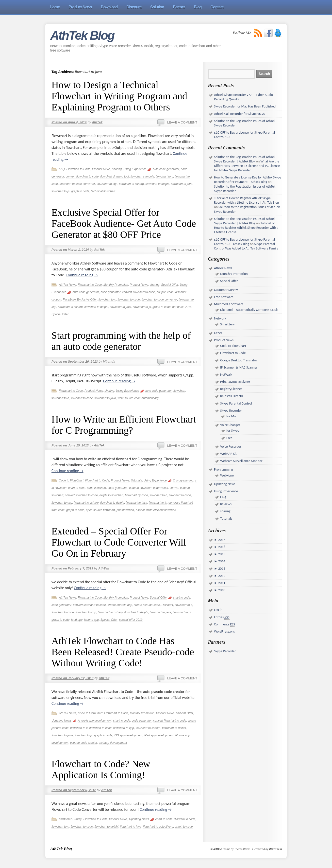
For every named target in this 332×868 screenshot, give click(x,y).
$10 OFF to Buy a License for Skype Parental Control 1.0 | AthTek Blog (244, 242)
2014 (221, 561)
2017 (221, 540)
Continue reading (82, 275)
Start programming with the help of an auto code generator (121, 341)
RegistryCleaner (231, 389)
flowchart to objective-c (158, 827)
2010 (221, 590)
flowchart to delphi (158, 184)
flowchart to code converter (77, 184)
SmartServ (227, 324)
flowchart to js (60, 191)
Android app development (95, 721)
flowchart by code (136, 495)
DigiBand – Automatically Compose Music (249, 310)
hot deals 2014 (182, 307)
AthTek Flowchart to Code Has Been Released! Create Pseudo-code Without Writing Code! (123, 652)
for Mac (232, 416)
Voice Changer (230, 425)
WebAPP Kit (228, 454)
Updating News (61, 721)
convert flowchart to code (82, 177)
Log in (218, 610)
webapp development (113, 743)
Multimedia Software (229, 304)
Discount (167, 605)
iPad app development (159, 735)
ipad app (77, 620)
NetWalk (226, 375)
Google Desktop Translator (239, 360)
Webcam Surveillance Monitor (241, 461)
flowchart (179, 391)
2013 (221, 569)
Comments (224, 624)
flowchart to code (129, 300)
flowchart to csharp (131, 184)
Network (220, 318)
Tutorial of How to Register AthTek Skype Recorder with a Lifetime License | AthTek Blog (246, 200)
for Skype (233, 431)
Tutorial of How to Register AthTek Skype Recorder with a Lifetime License (246, 228)
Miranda (109, 362)
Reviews (226, 504)
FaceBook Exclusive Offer (80, 300)
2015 (221, 554)
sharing (117, 169)
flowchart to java (182, 184)
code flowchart (96, 488)
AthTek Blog (82, 35)
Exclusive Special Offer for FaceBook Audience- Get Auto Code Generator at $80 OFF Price (124, 223)
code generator (110, 292)
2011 (221, 583)
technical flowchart (103, 191)
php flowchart (125, 510)
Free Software (224, 297)
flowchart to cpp (107, 184)
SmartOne (216, 849)
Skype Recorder (231, 411)
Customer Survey (70, 819)
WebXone (227, 475)
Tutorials (136, 480)
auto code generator (166, 169)
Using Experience (135, 169)
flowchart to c (164, 177)
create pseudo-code (147, 605)
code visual (161, 488)
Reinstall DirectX (232, 396)
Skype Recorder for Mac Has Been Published (245, 106)
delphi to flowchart (111, 495)
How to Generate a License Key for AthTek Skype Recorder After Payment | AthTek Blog (248, 180)
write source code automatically (138, 398)
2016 (221, 547)
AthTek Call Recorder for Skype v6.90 (240, 114)
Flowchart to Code (78, 169)
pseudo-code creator (83, 743)
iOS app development (128, 735)
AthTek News (67, 285)
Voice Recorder (231, 447)
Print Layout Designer (235, 382)
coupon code (165, 292)
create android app (120, 605)
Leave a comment (182, 122)
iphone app (91, 620)
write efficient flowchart (161, 510)
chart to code (77, 488)
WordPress (275, 849)
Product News (101, 169)
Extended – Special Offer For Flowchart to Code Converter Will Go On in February (119, 542)
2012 (221, 576)
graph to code (80, 191)
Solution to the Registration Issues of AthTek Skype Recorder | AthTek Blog (245, 159)
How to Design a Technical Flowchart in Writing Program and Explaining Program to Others (119, 96)
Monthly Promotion (116, 285)
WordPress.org (224, 631)
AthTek (97, 122)
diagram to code (185, 819)
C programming (183, 480)
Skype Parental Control (236, 403)
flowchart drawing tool (115, 177)
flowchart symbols (142, 177)
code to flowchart (141, 488)
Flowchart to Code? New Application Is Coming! (101, 769)
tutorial (140, 510)
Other (218, 333)
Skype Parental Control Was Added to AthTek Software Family (246, 246)
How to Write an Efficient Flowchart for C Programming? (124, 425)
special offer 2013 (131, 620)
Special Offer (170, 285)
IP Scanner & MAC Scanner (239, 367)
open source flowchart (100, 510)
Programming (224, 469)
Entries (222, 617)
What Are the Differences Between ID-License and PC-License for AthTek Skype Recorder (247, 166)
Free (229, 438)
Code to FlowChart (71, 480)
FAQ (62, 169)
